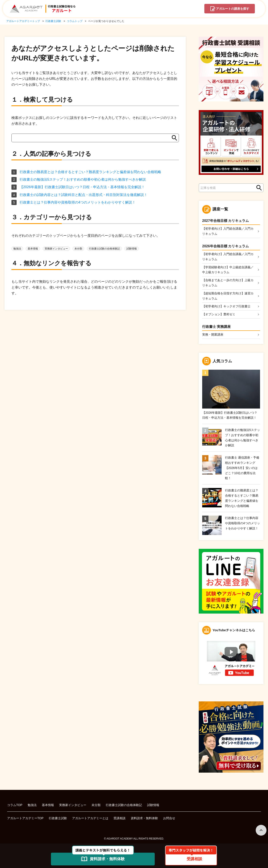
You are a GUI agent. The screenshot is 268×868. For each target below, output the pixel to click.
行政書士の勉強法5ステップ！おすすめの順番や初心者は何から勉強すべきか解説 (83, 179)
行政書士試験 (58, 818)
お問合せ (169, 818)
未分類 (78, 249)
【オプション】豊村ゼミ (219, 314)
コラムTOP (15, 805)
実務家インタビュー (56, 249)
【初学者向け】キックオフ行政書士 (226, 306)
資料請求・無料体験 (144, 818)
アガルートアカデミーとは (90, 818)
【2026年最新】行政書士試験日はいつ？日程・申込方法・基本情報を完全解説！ (82, 187)
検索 (258, 188)
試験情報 (132, 249)
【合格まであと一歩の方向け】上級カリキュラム (228, 283)
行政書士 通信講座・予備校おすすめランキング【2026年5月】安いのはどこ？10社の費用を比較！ (242, 468)
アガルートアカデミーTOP (25, 818)
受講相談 (120, 818)
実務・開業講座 (213, 335)
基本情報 (33, 249)
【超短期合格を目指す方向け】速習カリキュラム (228, 296)
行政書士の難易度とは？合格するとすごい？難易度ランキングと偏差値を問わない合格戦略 (90, 172)
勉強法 (17, 249)
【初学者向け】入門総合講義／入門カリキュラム (228, 231)
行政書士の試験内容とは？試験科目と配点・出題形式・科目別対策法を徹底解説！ (84, 195)
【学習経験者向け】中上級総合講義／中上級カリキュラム (228, 270)
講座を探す (233, 9)
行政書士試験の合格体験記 (104, 249)
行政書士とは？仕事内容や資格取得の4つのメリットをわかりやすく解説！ (78, 202)
